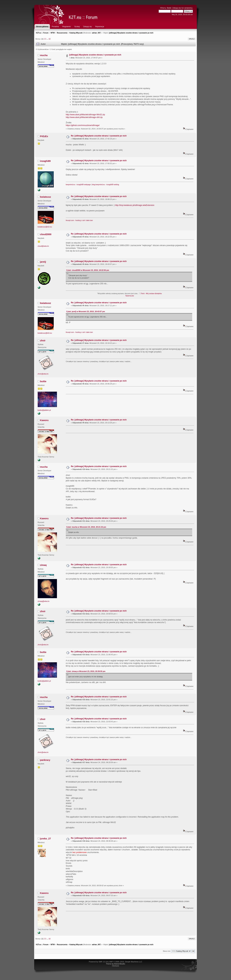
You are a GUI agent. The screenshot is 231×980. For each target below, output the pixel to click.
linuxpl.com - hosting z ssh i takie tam (79, 220)
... (47, 39)
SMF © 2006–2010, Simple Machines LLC (126, 962)
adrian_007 (96, 33)
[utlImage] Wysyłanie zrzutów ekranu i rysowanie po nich (95, 55)
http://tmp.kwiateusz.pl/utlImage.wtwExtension (135, 205)
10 (49, 39)
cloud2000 (46, 234)
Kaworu (44, 420)
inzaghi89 (45, 161)
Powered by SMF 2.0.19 (98, 962)
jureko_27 (45, 839)
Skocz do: (167, 951)
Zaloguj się (177, 8)
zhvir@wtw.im (43, 374)
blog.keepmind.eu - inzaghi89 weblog (106, 185)
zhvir (43, 341)
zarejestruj (188, 8)
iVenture (116, 966)
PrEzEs (44, 136)
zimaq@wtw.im (44, 601)
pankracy (45, 760)
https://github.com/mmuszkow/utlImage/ (83, 125)
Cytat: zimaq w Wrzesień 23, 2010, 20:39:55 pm (86, 671)
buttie (43, 381)
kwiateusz (46, 197)
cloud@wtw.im (43, 246)
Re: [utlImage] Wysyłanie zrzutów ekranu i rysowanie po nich (99, 136)
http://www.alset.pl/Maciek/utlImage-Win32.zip (85, 115)
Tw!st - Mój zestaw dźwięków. (151, 294)
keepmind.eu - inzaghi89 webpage (78, 185)
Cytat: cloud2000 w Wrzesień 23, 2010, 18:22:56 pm (88, 270)
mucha (44, 55)
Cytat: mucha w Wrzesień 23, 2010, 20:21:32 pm (86, 527)
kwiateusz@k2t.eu (45, 227)
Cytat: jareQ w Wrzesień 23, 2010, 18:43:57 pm (86, 311)
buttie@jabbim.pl (44, 410)
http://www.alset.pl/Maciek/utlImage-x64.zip (84, 117)
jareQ (43, 262)
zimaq (43, 565)
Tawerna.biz (130, 296)
